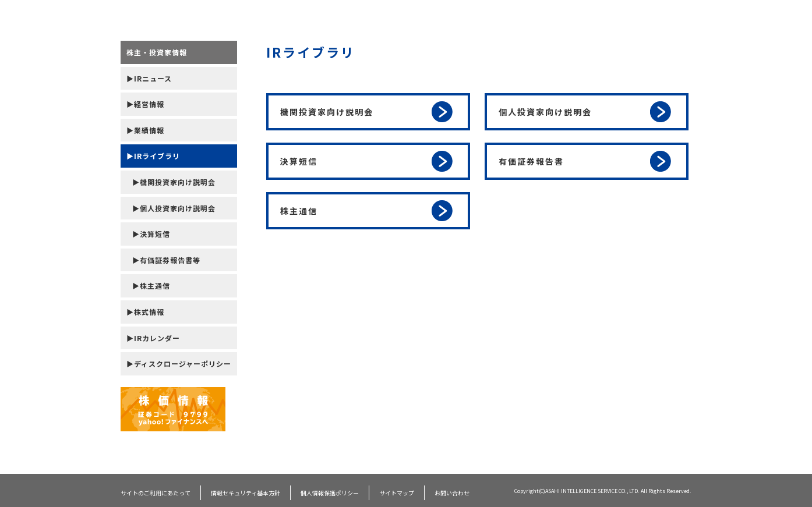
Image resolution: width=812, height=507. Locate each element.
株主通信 (367, 211)
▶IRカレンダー (153, 338)
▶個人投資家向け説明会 (174, 208)
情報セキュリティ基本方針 (246, 493)
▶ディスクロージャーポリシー (179, 364)
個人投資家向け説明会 (585, 112)
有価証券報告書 (585, 161)
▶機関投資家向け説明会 (174, 182)
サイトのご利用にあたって (156, 493)
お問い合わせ (452, 493)
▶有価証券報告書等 (166, 260)
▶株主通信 (151, 286)
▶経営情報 (145, 104)
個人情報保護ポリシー (330, 493)
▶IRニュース (149, 78)
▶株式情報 (145, 312)
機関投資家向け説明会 (367, 112)
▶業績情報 (145, 130)
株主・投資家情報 (157, 52)
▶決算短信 (151, 234)
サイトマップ (397, 493)
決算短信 (367, 161)
